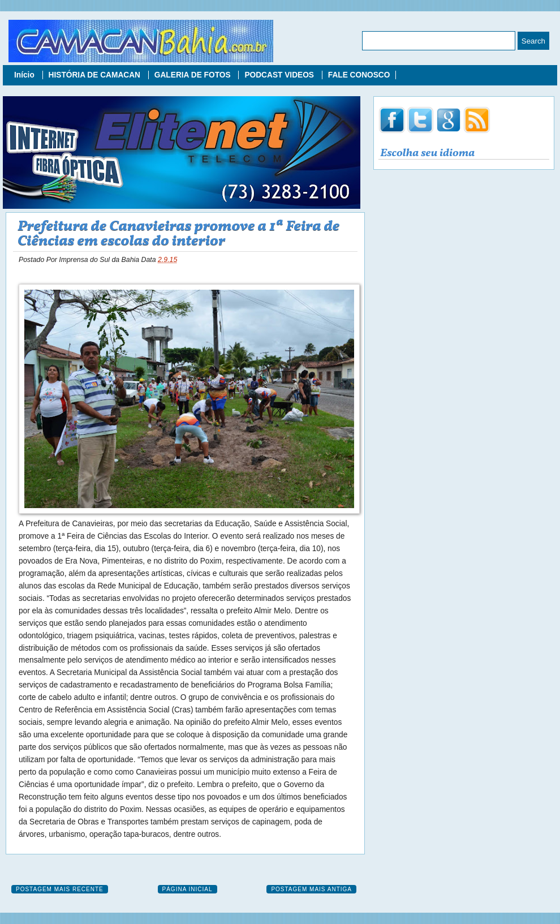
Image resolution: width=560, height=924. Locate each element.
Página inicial (188, 889)
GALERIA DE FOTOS (194, 75)
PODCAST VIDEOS (280, 75)
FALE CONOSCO (359, 75)
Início (25, 75)
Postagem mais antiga (311, 889)
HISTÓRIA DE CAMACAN (96, 75)
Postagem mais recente (60, 889)
